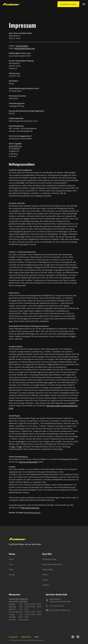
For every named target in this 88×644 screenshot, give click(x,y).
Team (11, 564)
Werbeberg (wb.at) (33, 513)
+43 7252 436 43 (22, 46)
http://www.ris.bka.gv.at (30, 508)
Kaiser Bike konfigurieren (52, 564)
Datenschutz (26, 637)
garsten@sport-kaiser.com (25, 48)
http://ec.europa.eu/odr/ (28, 462)
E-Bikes (45, 575)
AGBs (36, 637)
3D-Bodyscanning (49, 559)
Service (45, 580)
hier (13, 447)
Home (11, 559)
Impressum (13, 637)
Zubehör (46, 585)
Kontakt (12, 575)
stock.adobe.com (15, 146)
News (11, 569)
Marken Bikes (48, 569)
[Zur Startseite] (11, 4)
